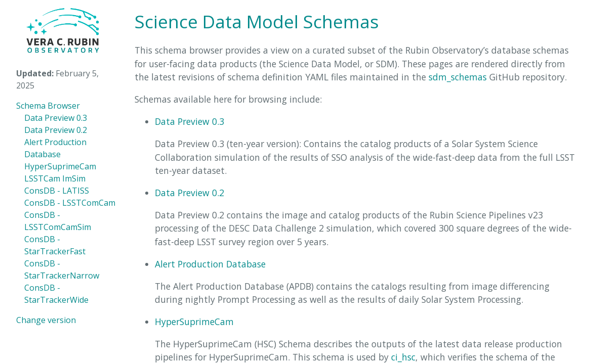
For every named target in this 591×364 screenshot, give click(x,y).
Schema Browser (48, 106)
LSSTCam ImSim (55, 178)
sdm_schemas (458, 77)
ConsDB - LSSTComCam (70, 203)
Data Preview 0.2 (56, 130)
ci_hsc (403, 357)
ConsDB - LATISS (57, 191)
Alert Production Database (210, 264)
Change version (46, 320)
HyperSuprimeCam (60, 166)
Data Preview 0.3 (56, 118)
